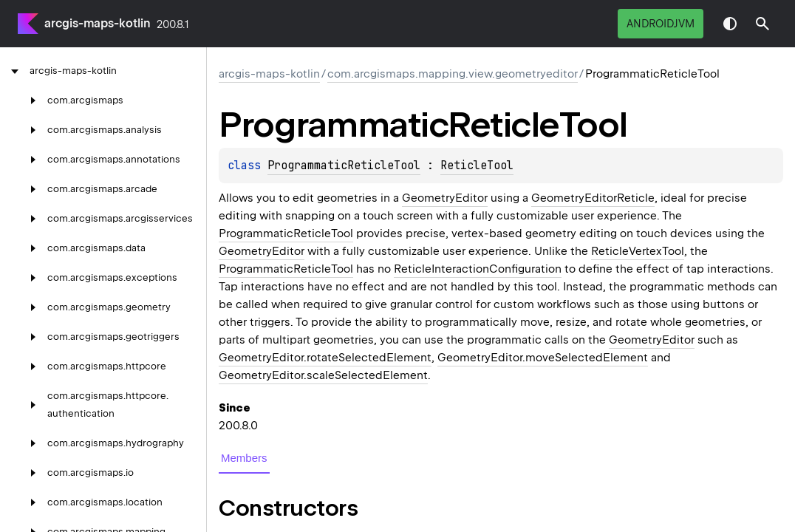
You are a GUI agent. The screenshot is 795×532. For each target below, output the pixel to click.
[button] (762, 24)
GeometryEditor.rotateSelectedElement (325, 358)
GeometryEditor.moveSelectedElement (543, 358)
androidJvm (661, 24)
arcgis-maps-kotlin (98, 23)
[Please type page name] (762, 24)
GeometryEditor (445, 198)
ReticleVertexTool (638, 251)
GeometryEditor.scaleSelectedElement (323, 375)
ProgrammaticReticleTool (344, 166)
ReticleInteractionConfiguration (478, 269)
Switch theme (730, 24)
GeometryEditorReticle (593, 198)
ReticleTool (477, 166)
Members (244, 458)
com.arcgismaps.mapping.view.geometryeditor (453, 74)
